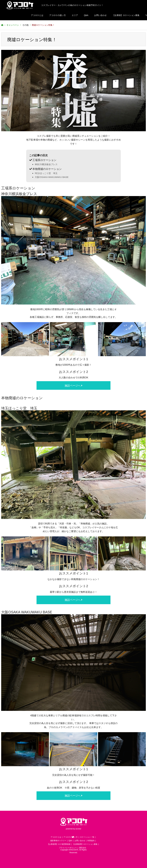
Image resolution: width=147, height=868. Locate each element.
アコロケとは (37, 15)
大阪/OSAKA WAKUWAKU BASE (52, 177)
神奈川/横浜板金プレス (46, 164)
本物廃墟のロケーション (47, 169)
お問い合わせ (100, 15)
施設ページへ (73, 386)
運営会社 (83, 848)
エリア (75, 15)
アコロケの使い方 (58, 15)
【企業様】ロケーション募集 (126, 15)
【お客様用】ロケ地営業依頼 (59, 844)
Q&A (86, 15)
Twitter (73, 837)
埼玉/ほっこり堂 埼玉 (46, 173)
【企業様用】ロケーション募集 (85, 844)
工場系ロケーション (44, 160)
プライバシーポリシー (68, 848)
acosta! (78, 829)
